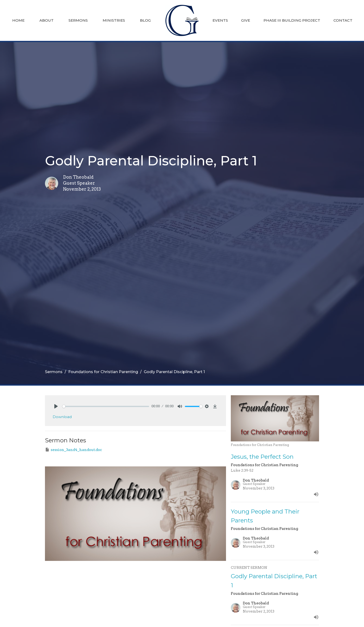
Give (246, 20)
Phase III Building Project (292, 20)
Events (220, 20)
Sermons (78, 20)
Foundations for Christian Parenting (103, 372)
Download (62, 417)
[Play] (56, 406)
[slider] (106, 406)
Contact (343, 20)
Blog (145, 20)
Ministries (114, 20)
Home (18, 20)
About (47, 20)
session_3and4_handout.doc (73, 450)
